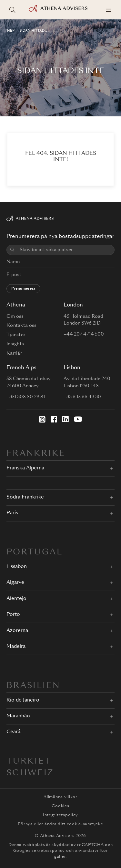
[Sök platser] (12, 10)
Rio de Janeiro (23, 700)
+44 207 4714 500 (84, 334)
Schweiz (30, 773)
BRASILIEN (33, 686)
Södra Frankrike (25, 497)
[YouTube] (78, 419)
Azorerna (17, 631)
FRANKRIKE (36, 454)
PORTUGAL (35, 552)
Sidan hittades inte (39, 31)
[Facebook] (54, 419)
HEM (11, 31)
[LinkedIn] (66, 419)
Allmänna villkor (60, 797)
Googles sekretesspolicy (39, 851)
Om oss (15, 316)
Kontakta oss (21, 326)
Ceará (13, 732)
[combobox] (65, 250)
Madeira (16, 647)
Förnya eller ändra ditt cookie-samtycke (60, 824)
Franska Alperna (25, 468)
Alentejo (16, 599)
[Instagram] (42, 419)
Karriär (14, 353)
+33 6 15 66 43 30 (82, 397)
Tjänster (16, 335)
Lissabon (17, 567)
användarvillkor (92, 851)
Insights (15, 344)
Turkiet (29, 762)
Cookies (60, 806)
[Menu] (109, 10)
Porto (13, 615)
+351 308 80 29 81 (26, 397)
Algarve (15, 583)
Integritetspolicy (60, 815)
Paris (12, 513)
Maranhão (18, 716)
